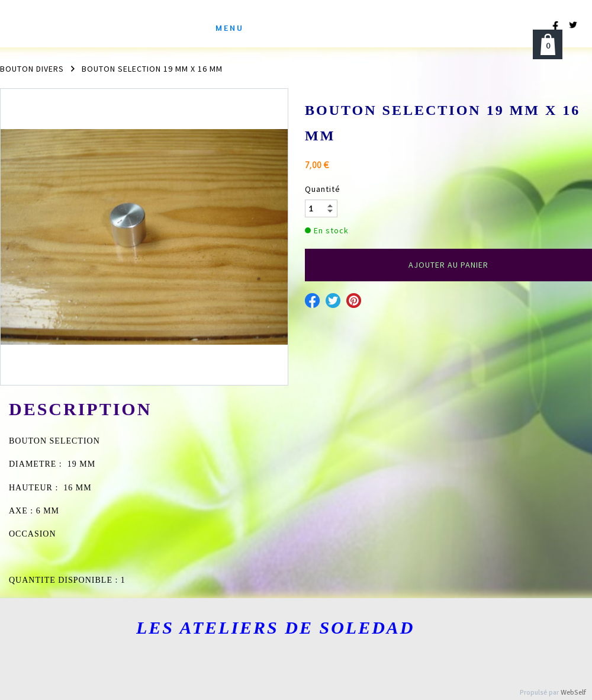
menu (230, 28)
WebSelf (573, 693)
